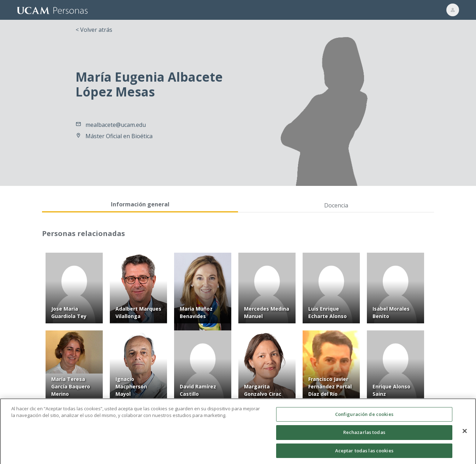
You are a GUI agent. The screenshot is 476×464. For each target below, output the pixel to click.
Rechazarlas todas (364, 436)
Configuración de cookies (364, 418)
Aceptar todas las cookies (364, 454)
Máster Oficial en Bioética (119, 136)
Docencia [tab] (336, 205)
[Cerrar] (465, 435)
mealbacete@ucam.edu (116, 125)
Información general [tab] (140, 204)
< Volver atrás (94, 30)
